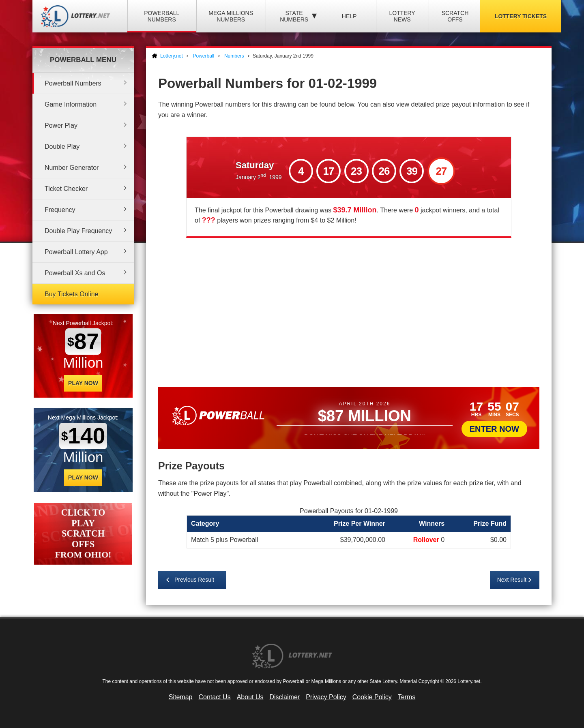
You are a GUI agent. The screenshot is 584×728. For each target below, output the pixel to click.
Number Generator (72, 168)
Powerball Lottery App (76, 252)
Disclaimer (284, 697)
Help (349, 16)
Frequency (60, 210)
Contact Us (215, 697)
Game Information (71, 104)
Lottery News (402, 16)
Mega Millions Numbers (231, 16)
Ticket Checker (66, 189)
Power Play (61, 125)
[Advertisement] (349, 311)
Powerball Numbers (162, 16)
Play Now (83, 383)
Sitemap (181, 697)
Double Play (62, 147)
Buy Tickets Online (72, 294)
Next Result (512, 580)
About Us (250, 697)
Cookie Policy (372, 697)
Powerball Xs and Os (75, 273)
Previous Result (194, 580)
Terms (407, 697)
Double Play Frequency (78, 231)
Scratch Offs (455, 16)
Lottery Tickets (521, 16)
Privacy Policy (326, 697)
